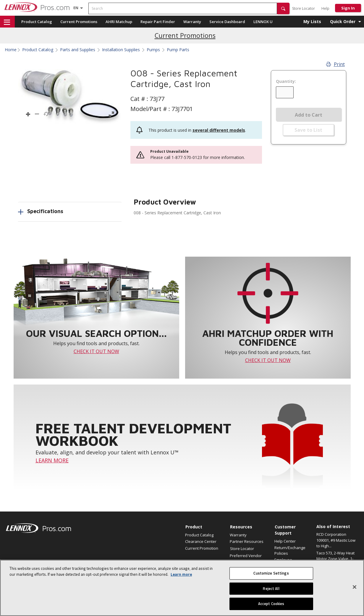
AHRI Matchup (119, 22)
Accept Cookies (271, 604)
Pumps (153, 50)
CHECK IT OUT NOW (96, 351)
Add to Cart (309, 115)
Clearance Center (201, 541)
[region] (182, 588)
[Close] (355, 587)
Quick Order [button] (343, 21)
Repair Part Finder (158, 22)
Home (11, 50)
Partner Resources (247, 541)
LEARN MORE (52, 460)
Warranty (192, 22)
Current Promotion (202, 548)
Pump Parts (178, 50)
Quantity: (286, 81)
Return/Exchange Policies (290, 550)
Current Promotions (79, 22)
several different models (219, 130)
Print (335, 64)
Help (325, 8)
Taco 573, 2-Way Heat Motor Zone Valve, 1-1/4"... (335, 559)
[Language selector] (76, 8)
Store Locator (304, 8)
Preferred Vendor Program (246, 558)
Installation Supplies (121, 50)
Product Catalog (37, 22)
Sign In (348, 8)
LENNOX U (263, 22)
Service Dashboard (227, 22)
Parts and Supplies (78, 50)
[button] (283, 8)
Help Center (285, 541)
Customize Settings (271, 573)
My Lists (312, 21)
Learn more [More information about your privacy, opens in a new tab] (181, 574)
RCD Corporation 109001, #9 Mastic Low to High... (336, 540)
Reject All (271, 588)
